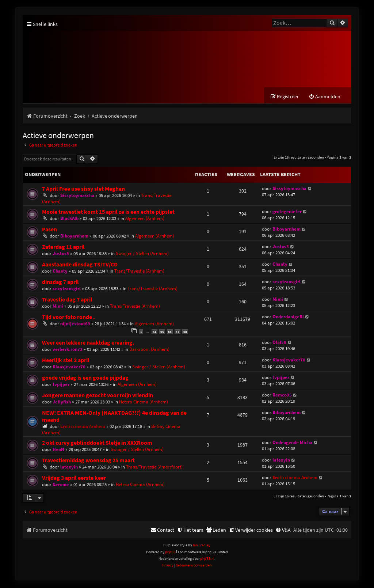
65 (162, 332)
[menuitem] (325, 97)
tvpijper (61, 385)
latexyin (69, 467)
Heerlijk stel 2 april (66, 361)
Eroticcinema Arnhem (83, 427)
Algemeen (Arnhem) (145, 219)
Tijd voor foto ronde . (68, 317)
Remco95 (282, 395)
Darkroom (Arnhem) (149, 350)
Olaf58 (279, 343)
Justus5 (61, 254)
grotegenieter (287, 212)
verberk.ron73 (68, 350)
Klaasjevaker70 (69, 367)
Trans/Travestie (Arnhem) (139, 271)
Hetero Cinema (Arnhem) (144, 402)
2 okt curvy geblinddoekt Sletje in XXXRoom (97, 443)
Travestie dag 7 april (67, 300)
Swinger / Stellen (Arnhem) (142, 254)
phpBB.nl (207, 559)
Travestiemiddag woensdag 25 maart (88, 461)
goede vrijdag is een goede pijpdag (85, 378)
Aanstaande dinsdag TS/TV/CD (80, 265)
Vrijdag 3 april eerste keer (74, 478)
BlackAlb (69, 219)
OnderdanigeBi (288, 317)
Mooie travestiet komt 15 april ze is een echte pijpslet (108, 212)
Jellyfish (62, 402)
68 (185, 332)
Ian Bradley (202, 545)
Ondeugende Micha (292, 443)
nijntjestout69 (75, 324)
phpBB (170, 552)
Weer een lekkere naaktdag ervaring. (88, 343)
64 (154, 332)
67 (178, 332)
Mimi (58, 306)
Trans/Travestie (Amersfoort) (154, 467)
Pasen (49, 230)
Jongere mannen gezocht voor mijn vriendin (98, 396)
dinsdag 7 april (60, 282)
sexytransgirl (67, 289)
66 (170, 332)
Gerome (61, 485)
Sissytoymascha (77, 196)
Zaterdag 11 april (63, 247)
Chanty (60, 271)
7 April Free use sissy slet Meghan (83, 189)
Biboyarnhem (74, 236)
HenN (58, 450)
